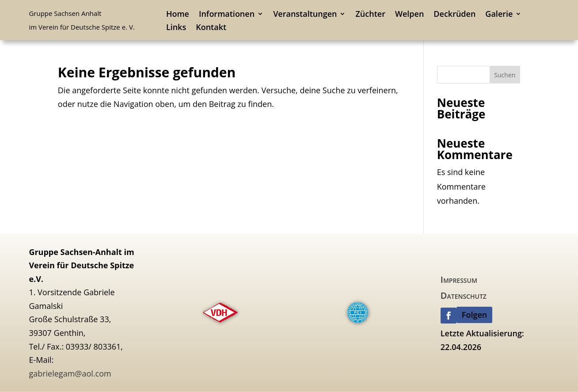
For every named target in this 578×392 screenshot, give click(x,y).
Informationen (227, 15)
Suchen (505, 75)
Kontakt (211, 28)
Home (178, 15)
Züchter (370, 15)
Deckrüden (454, 15)
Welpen (409, 15)
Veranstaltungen (305, 15)
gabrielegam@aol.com (70, 373)
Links (176, 28)
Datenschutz (464, 295)
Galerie (499, 15)
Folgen (474, 315)
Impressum (459, 280)
